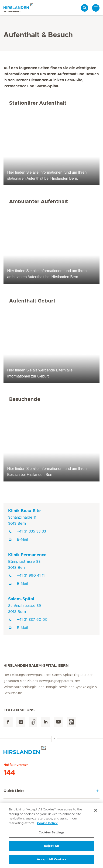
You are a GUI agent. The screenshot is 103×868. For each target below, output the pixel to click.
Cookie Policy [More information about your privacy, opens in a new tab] (47, 824)
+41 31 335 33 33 (27, 531)
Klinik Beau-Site (24, 511)
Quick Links (14, 791)
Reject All (51, 847)
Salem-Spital (21, 599)
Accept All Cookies (51, 860)
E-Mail (18, 540)
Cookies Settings (51, 833)
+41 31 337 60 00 (28, 620)
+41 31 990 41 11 (26, 575)
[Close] (96, 811)
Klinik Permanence (27, 555)
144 (9, 773)
